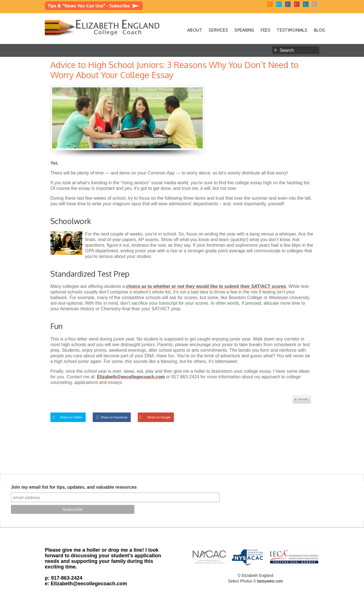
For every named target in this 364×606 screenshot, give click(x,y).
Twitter (279, 4)
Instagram (315, 4)
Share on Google (159, 417)
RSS (270, 4)
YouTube (297, 4)
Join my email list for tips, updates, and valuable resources (74, 487)
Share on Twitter (71, 417)
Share (302, 399)
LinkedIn (306, 4)
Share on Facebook (114, 417)
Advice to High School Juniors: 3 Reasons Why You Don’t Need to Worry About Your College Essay (174, 70)
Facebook (288, 4)
